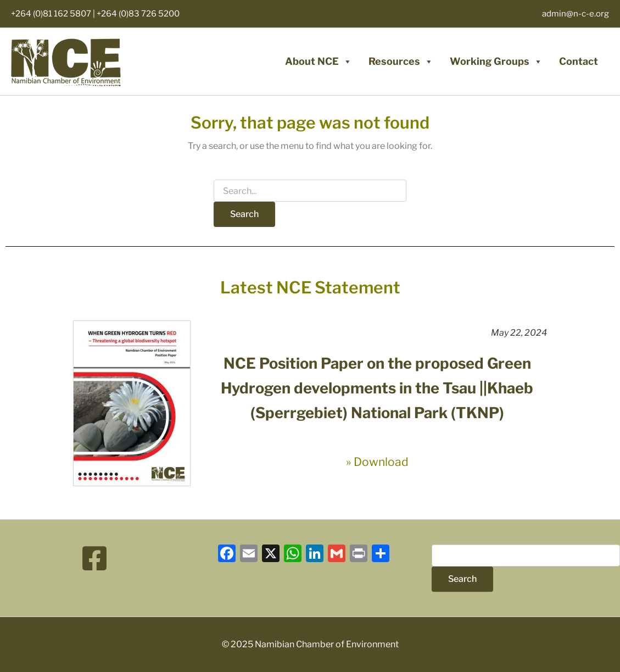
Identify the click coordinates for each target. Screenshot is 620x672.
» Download (377, 462)
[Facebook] (94, 558)
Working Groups (496, 62)
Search (462, 579)
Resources (401, 62)
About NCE (319, 62)
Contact (579, 61)
